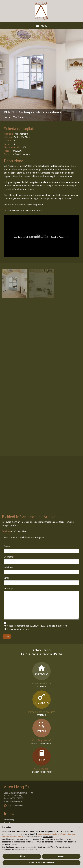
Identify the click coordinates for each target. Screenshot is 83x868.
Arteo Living (9, 820)
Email (7, 578)
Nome (7, 546)
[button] (80, 827)
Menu (41, 26)
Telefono (9, 567)
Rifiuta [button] (22, 856)
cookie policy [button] (48, 837)
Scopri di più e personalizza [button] (41, 863)
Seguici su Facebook (16, 806)
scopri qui (41, 687)
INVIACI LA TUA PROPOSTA (41, 772)
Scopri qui (41, 715)
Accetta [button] (61, 856)
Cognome (9, 557)
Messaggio (9, 589)
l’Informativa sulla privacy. (17, 629)
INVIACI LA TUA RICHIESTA (41, 744)
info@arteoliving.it (18, 801)
